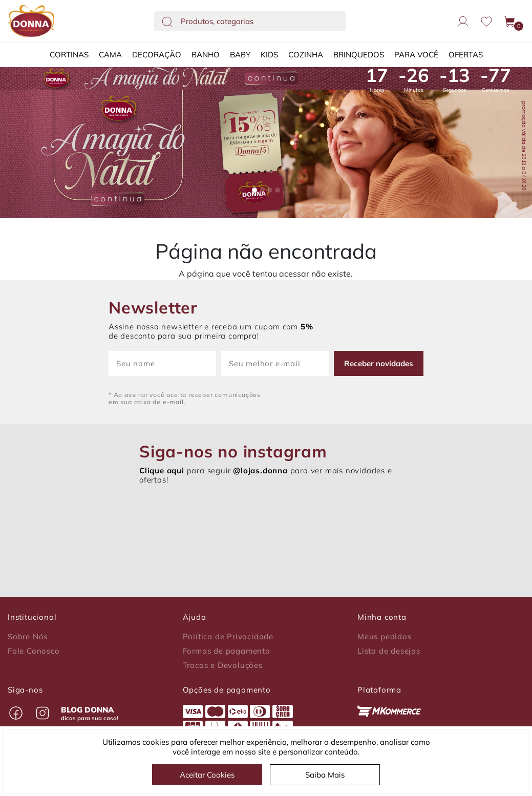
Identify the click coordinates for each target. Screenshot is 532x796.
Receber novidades (379, 363)
